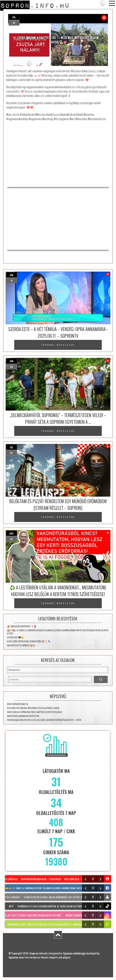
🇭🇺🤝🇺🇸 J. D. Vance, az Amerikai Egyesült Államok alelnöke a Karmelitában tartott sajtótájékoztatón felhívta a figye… (58, 632)
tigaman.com (16, 957)
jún (11, 275)
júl (14, 17)
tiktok (108, 906)
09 (12, 367)
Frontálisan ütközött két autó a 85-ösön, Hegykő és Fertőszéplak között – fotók (44, 720)
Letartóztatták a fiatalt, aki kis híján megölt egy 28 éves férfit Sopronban (62, 897)
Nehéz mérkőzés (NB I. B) (17, 704)
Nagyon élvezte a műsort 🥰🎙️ (21, 645)
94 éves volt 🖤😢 (15, 637)
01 (14, 23)
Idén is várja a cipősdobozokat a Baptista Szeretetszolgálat (35, 712)
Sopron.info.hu (39, 953)
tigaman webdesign (74, 953)
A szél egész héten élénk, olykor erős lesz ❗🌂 (29, 641)
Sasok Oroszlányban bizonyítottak (23, 716)
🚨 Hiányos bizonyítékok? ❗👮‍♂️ (22, 626)
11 (12, 281)
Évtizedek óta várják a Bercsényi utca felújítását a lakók (33, 708)
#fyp (12, 906)
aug (11, 533)
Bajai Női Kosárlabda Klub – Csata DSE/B (42, 879)
